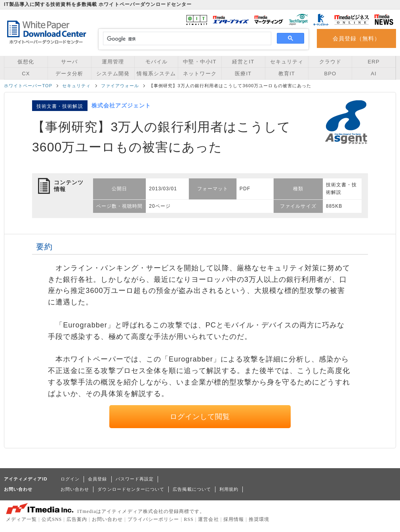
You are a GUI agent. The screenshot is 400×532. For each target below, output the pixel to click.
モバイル (156, 62)
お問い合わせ (75, 489)
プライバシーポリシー (153, 519)
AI (373, 74)
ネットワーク (200, 74)
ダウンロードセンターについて (131, 489)
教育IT (287, 74)
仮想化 (26, 62)
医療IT (243, 74)
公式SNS (52, 519)
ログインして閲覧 (200, 417)
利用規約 (229, 489)
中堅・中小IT (200, 62)
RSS (189, 519)
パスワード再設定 (135, 479)
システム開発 (113, 74)
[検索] (186, 39)
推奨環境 (259, 519)
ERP (374, 62)
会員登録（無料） (357, 38)
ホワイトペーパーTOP (28, 86)
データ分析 (69, 74)
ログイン (70, 479)
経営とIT (243, 62)
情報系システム (156, 74)
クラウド (330, 62)
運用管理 (113, 62)
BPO (330, 74)
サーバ (69, 62)
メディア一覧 (21, 519)
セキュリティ (287, 62)
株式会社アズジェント (121, 105)
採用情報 (234, 519)
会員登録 (97, 479)
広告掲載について (192, 489)
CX (26, 74)
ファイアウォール (120, 86)
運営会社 (208, 519)
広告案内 (77, 519)
